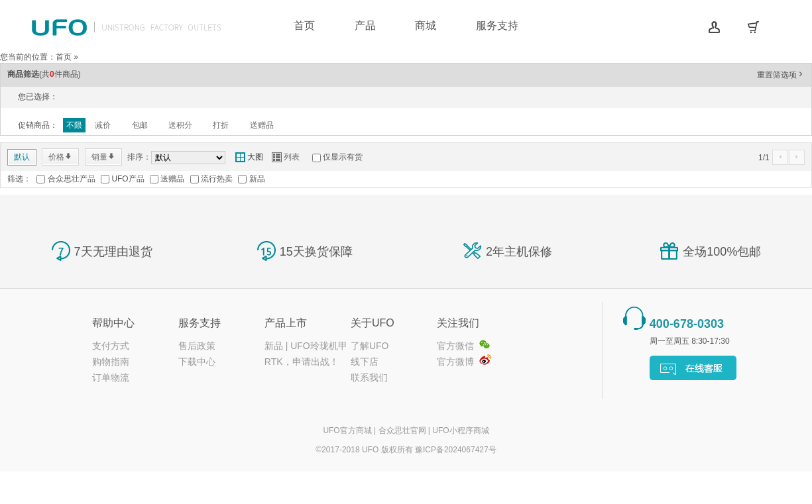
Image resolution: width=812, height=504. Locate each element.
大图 (249, 157)
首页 (304, 25)
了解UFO (370, 346)
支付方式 (111, 346)
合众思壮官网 (402, 430)
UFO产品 (128, 179)
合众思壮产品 (72, 179)
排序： (139, 157)
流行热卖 (217, 179)
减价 (103, 125)
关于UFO (373, 323)
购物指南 (111, 362)
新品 (257, 179)
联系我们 (369, 378)
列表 (286, 157)
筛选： (19, 179)
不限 (74, 125)
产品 (365, 25)
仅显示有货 (343, 157)
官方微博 (455, 362)
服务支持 (497, 25)
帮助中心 (113, 323)
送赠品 (262, 125)
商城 (426, 25)
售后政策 (197, 346)
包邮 (140, 125)
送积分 (180, 125)
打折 (221, 125)
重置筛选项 (781, 75)
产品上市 (286, 323)
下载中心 (197, 362)
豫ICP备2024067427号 (456, 450)
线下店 (365, 362)
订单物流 (111, 378)
